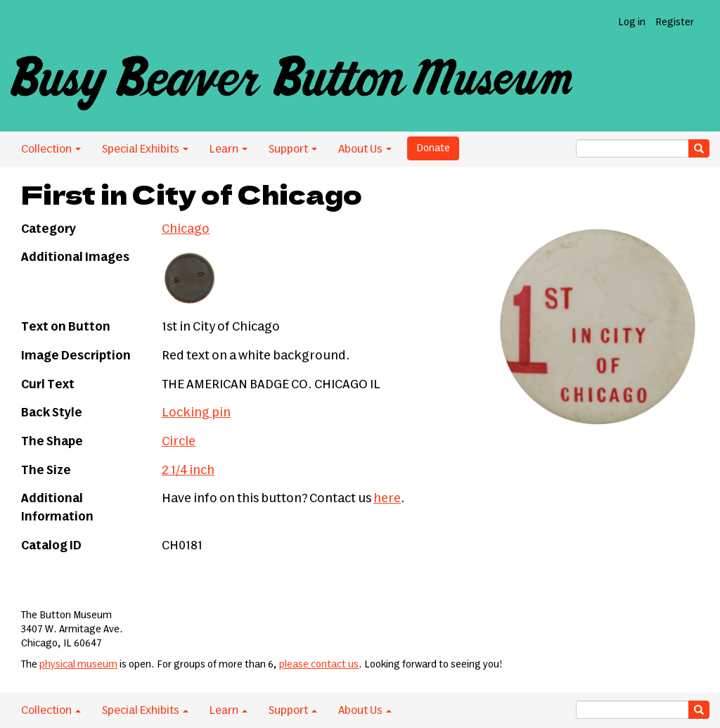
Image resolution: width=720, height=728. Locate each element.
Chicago (186, 229)
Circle (179, 442)
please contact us (319, 665)
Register (675, 23)
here (387, 499)
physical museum (78, 665)
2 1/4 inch (188, 471)
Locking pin (196, 413)
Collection (51, 149)
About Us (365, 149)
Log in (632, 23)
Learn (229, 149)
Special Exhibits (145, 149)
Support (293, 149)
